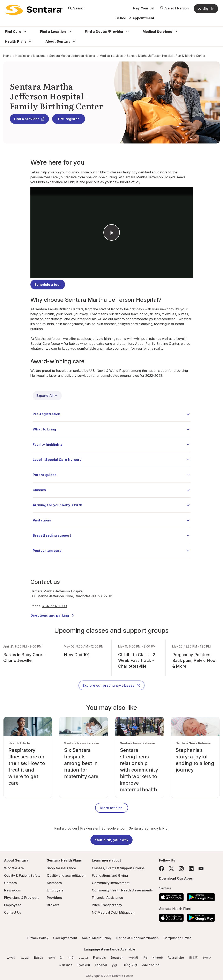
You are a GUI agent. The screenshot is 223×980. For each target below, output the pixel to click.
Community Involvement (111, 883)
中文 (71, 958)
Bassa (39, 958)
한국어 (207, 958)
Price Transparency (107, 905)
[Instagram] (181, 869)
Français (100, 958)
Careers (10, 883)
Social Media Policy (97, 938)
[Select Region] (174, 8)
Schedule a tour (48, 285)
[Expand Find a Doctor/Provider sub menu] (127, 32)
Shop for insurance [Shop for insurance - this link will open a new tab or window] (61, 868)
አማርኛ (11, 958)
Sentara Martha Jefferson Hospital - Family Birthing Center (166, 56)
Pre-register (69, 119)
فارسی (84, 958)
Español (101, 965)
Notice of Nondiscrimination (137, 938)
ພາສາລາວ (66, 965)
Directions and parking (53, 615)
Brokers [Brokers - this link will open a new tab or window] (53, 905)
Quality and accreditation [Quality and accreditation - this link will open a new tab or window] (66, 875)
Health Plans (16, 41)
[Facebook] (162, 868)
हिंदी (145, 958)
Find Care (13, 32)
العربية (25, 958)
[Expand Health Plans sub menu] (30, 41)
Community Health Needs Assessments (122, 890)
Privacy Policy (38, 938)
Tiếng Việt (130, 965)
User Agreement (65, 938)
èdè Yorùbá (151, 965)
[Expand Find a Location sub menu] (70, 32)
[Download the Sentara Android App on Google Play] (201, 896)
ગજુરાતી (133, 958)
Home (7, 56)
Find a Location (53, 32)
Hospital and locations (30, 56)
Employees (13, 905)
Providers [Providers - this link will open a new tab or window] (54, 898)
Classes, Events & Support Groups (118, 868)
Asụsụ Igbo (176, 958)
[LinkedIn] (191, 869)
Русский (84, 965)
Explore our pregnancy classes (111, 685)
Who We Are (14, 868)
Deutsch (117, 958)
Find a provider (29, 119)
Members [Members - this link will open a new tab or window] (54, 883)
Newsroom (13, 890)
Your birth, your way (111, 840)
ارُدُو (115, 965)
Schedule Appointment (135, 18)
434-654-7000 (55, 606)
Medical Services (157, 32)
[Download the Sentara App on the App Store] (171, 896)
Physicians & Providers (22, 898)
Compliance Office (177, 938)
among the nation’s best (149, 371)
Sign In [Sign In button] (206, 9)
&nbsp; (112, 232)
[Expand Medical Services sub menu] (176, 32)
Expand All (47, 396)
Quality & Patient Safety (22, 875)
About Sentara (58, 41)
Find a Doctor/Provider (104, 32)
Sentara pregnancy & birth (149, 828)
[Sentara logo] (34, 10)
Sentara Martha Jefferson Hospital (72, 56)
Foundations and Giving (110, 875)
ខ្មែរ (62, 958)
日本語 (194, 958)
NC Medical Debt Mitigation (113, 912)
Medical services (111, 56)
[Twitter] (171, 868)
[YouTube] (201, 868)
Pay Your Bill (144, 8)
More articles (111, 808)
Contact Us (13, 912)
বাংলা (52, 958)
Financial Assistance (107, 898)
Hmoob (158, 958)
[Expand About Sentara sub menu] (74, 41)
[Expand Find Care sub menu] (25, 32)
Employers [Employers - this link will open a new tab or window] (55, 890)
